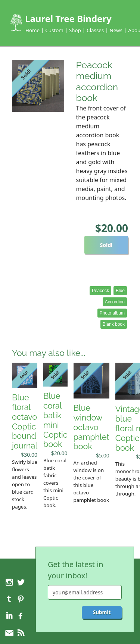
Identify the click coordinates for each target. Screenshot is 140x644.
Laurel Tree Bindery (68, 18)
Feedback (9, 633)
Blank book (114, 324)
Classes (95, 30)
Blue (120, 291)
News (116, 30)
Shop (75, 30)
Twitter (21, 582)
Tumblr (9, 599)
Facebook (21, 616)
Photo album (112, 313)
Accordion (115, 302)
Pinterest (21, 599)
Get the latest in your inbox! (76, 570)
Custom (54, 30)
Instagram (9, 582)
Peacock (100, 291)
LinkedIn (9, 616)
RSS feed (21, 633)
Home (32, 30)
